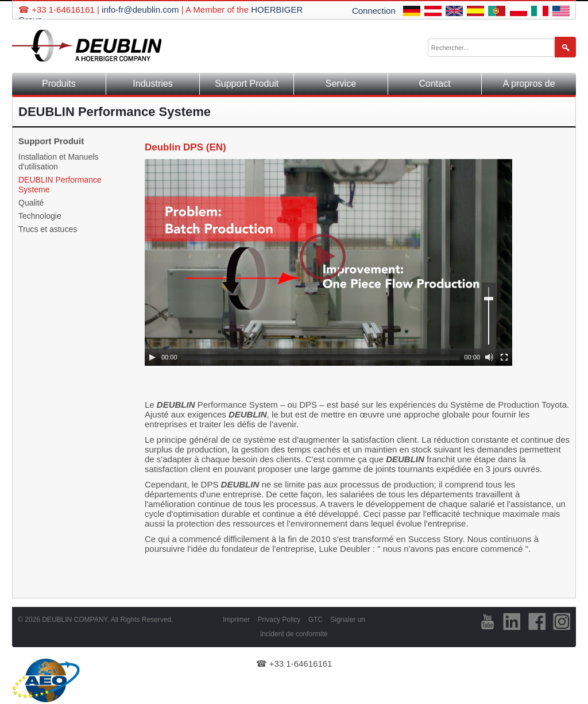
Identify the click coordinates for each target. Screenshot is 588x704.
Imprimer (236, 620)
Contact (435, 84)
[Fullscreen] (504, 357)
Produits (59, 84)
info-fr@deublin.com (140, 9)
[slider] (321, 357)
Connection (374, 11)
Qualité (31, 203)
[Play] (152, 357)
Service (341, 84)
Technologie (40, 216)
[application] (328, 262)
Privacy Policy (279, 620)
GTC (316, 620)
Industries (152, 84)
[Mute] (489, 357)
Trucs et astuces (48, 229)
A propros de (529, 84)
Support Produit (247, 84)
